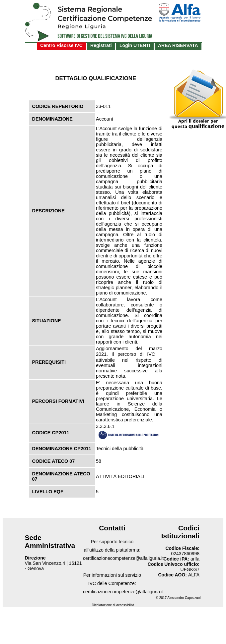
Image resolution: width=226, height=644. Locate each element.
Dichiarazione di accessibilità (113, 605)
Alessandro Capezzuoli (184, 598)
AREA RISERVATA (178, 45)
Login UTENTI (135, 45)
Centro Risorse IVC (61, 45)
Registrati (101, 45)
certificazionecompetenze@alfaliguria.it (123, 558)
